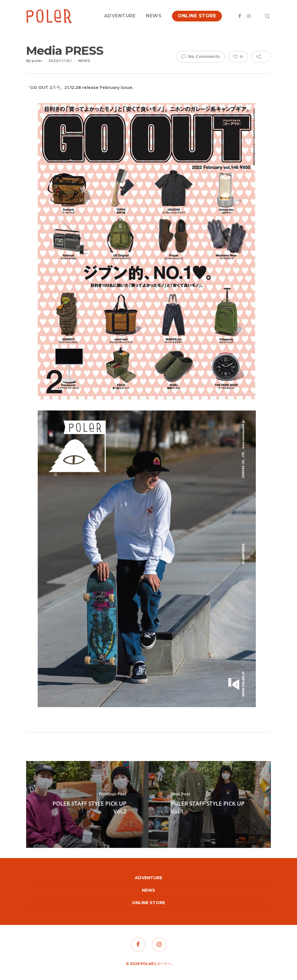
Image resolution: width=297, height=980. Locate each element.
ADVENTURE (120, 16)
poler (37, 61)
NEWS (154, 16)
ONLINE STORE (197, 16)
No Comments (201, 56)
